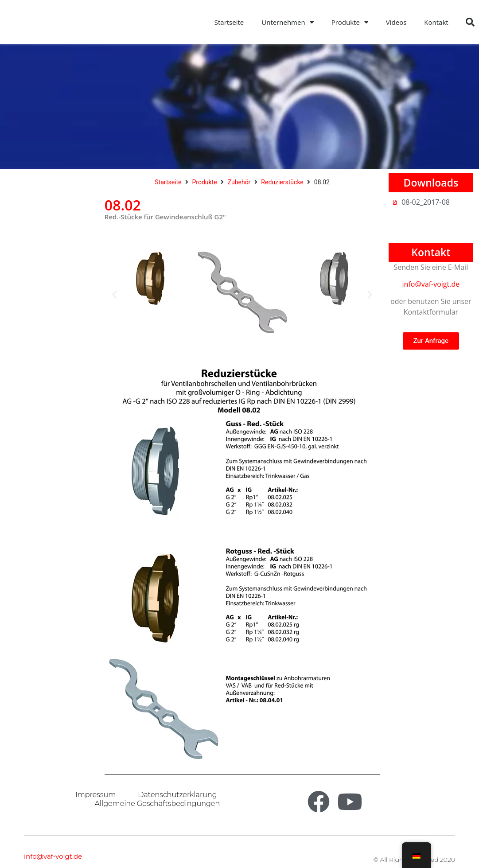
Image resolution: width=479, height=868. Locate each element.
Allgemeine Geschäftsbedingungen (158, 804)
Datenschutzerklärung (177, 795)
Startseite (229, 22)
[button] (470, 22)
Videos (396, 22)
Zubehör (239, 182)
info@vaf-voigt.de (431, 284)
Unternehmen (287, 22)
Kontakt (436, 22)
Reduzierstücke (282, 182)
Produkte (350, 22)
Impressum (95, 795)
